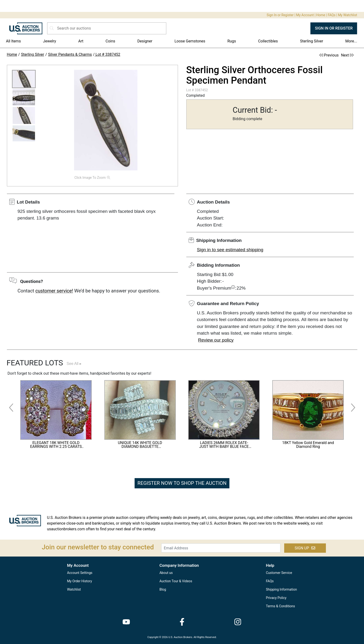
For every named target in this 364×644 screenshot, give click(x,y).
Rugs (232, 41)
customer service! (54, 291)
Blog (163, 589)
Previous (329, 55)
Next (347, 55)
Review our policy (216, 340)
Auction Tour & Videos (176, 581)
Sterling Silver (311, 41)
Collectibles (268, 41)
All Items (13, 41)
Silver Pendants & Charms (70, 54)
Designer (145, 41)
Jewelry (50, 41)
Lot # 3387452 (107, 54)
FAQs (332, 15)
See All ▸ (74, 364)
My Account (305, 15)
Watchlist (74, 589)
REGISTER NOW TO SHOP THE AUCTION (182, 483)
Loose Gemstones (190, 41)
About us (166, 573)
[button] (24, 79)
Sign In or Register (280, 15)
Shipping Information (281, 589)
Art (81, 41)
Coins (110, 41)
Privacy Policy (276, 598)
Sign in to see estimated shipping (230, 250)
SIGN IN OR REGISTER (334, 28)
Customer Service (279, 573)
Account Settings (80, 573)
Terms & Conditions (280, 606)
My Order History (79, 581)
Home (321, 15)
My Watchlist (348, 15)
